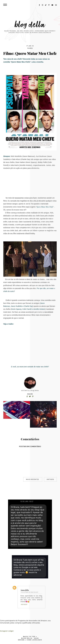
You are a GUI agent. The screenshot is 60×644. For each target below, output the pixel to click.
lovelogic (37, 640)
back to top (30, 637)
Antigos (50, 479)
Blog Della (30, 25)
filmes (30, 48)
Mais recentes (33, 479)
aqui (28, 207)
